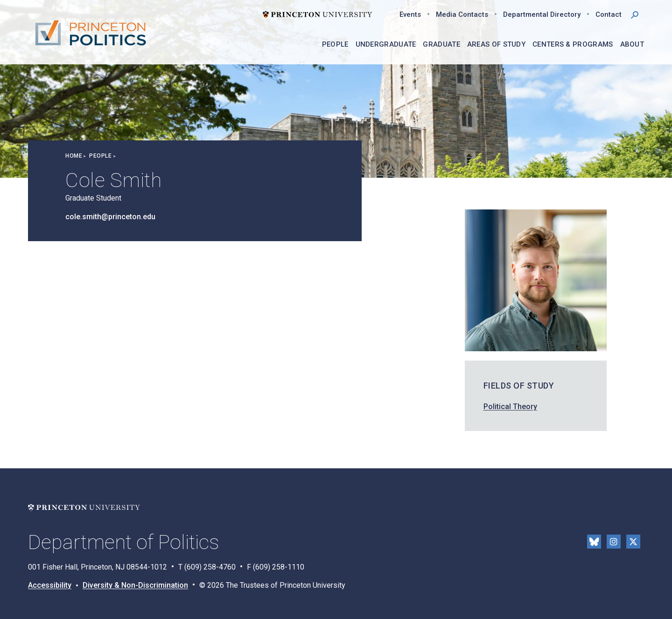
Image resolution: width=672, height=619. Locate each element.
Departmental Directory (542, 14)
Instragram (614, 542)
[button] (635, 14)
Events (410, 14)
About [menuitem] (632, 44)
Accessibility (50, 585)
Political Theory (510, 407)
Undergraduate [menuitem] (386, 44)
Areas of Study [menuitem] (496, 44)
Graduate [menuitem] (441, 44)
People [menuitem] (335, 44)
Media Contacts (462, 14)
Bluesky (594, 542)
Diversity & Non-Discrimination (135, 585)
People (100, 156)
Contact (609, 14)
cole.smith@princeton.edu (110, 217)
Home (74, 156)
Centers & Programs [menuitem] (573, 44)
